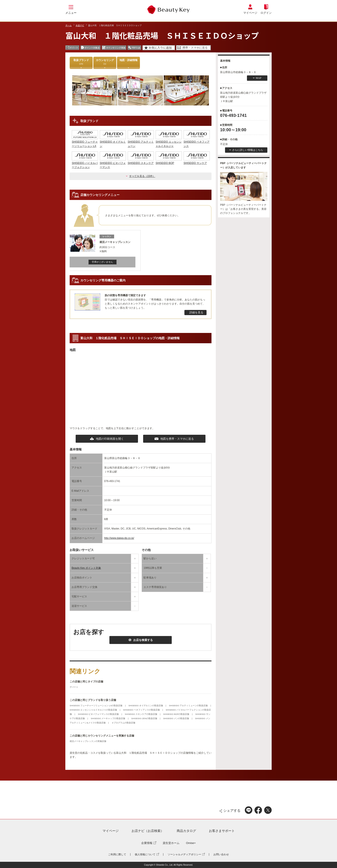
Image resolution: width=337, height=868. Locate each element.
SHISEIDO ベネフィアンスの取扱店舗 (142, 710)
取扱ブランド (81, 62)
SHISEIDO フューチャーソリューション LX (85, 142)
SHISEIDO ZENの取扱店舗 (145, 718)
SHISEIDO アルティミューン (141, 142)
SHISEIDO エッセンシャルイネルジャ (169, 142)
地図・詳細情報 (129, 62)
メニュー (71, 13)
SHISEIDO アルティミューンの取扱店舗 (189, 706)
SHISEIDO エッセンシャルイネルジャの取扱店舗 (94, 710)
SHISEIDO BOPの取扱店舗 (176, 714)
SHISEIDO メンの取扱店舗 (176, 718)
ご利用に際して (117, 854)
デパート (74, 687)
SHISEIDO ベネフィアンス (197, 142)
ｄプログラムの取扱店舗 (123, 723)
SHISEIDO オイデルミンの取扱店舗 (146, 706)
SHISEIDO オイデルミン (113, 142)
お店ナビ (80, 25)
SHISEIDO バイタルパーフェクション (85, 163)
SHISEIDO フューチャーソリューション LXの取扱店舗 (96, 706)
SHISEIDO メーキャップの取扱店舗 (108, 718)
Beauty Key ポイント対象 (86, 568)
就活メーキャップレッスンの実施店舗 (88, 741)
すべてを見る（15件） (142, 176)
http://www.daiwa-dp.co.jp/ (119, 538)
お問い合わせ (221, 854)
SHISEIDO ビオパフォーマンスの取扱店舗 (99, 714)
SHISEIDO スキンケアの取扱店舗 (141, 714)
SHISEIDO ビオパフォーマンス (113, 163)
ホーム (69, 25)
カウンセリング (105, 62)
